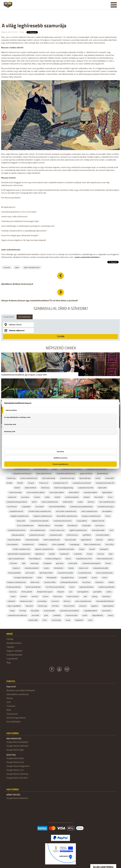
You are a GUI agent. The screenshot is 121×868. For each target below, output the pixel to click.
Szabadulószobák (14, 655)
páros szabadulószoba (83, 601)
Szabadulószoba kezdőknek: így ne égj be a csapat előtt (24, 375)
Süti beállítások (13, 722)
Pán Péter (55, 606)
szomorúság (56, 620)
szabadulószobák (56, 535)
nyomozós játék (70, 540)
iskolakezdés (64, 554)
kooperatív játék (49, 611)
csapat (55, 469)
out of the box (12, 507)
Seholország (42, 606)
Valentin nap (11, 478)
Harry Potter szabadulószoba (66, 511)
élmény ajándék (27, 592)
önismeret (55, 601)
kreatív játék (86, 526)
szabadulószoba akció (37, 535)
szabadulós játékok (90, 492)
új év (71, 592)
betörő (34, 502)
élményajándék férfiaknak (105, 601)
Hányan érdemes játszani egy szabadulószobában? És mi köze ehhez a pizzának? (40, 300)
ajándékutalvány (102, 473)
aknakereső (12, 497)
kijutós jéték (102, 488)
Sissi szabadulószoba (107, 502)
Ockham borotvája (15, 492)
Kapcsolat (11, 686)
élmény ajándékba (14, 573)
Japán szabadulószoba (32, 267)
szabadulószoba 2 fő (60, 483)
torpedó (37, 497)
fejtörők (17, 488)
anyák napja (34, 563)
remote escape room (57, 530)
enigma (82, 549)
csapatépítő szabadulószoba (96, 469)
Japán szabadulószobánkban (87, 257)
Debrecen (67, 601)
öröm (45, 620)
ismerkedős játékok (103, 535)
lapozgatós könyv (68, 578)
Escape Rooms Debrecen (17, 746)
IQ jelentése (99, 582)
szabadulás (78, 554)
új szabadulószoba (85, 573)
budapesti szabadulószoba (16, 582)
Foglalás (10, 647)
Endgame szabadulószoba (43, 516)
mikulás (71, 568)
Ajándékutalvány (14, 643)
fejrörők (92, 549)
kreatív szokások (73, 596)
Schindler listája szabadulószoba (40, 511)
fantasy (111, 615)
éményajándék (52, 578)
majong (95, 596)
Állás (9, 710)
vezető (85, 615)
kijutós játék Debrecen (44, 473)
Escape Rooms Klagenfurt (18, 766)
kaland (13, 596)
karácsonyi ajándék (41, 469)
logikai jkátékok (108, 606)
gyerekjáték (97, 592)
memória (35, 596)
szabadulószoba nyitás (66, 549)
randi (111, 530)
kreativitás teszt (28, 544)
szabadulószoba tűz (16, 511)
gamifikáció (87, 535)
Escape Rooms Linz (15, 770)
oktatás (111, 582)
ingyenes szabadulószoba (44, 549)
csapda (80, 502)
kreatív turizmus (72, 535)
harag (68, 620)
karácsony (13, 592)
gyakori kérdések (86, 473)
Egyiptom (95, 606)
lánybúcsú (16, 568)
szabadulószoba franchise (63, 521)
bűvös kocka (58, 596)
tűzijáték (52, 554)
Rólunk (10, 698)
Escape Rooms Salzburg (17, 774)
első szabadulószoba (38, 530)
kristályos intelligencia (53, 559)
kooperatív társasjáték (65, 573)
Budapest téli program (45, 592)
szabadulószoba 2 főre (84, 559)
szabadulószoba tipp (67, 478)
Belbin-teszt (35, 582)
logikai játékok (107, 492)
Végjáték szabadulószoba (20, 516)
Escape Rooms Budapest (17, 742)
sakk (85, 596)
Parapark (31, 483)
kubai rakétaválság (49, 478)
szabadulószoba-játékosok (17, 615)
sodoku (46, 568)
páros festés (30, 573)
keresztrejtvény (13, 544)
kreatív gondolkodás (14, 587)
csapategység (74, 544)
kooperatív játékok (14, 540)
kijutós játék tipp (85, 478)
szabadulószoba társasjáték (72, 469)
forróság (23, 611)
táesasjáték (35, 611)
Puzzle (108, 516)
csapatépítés (26, 507)
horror (110, 497)
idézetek (87, 497)
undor (90, 620)
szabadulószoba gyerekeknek (17, 502)
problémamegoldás (72, 497)
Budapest (61, 592)
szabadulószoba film (22, 469)
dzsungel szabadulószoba (23, 578)
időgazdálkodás (98, 615)
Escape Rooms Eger (15, 750)
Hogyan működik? (15, 651)
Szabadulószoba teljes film (105, 483)
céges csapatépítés (14, 606)
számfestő (11, 601)
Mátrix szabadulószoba (92, 544)
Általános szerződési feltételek (21, 690)
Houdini (90, 554)
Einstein (108, 563)
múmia (105, 578)
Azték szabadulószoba (105, 559)
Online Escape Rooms (16, 718)
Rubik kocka (45, 488)
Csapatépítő (12, 659)
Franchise (11, 706)
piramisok (83, 606)
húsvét (98, 478)
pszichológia (42, 601)
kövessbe (99, 540)
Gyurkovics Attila (50, 582)
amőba (47, 497)
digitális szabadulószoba (78, 530)
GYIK (9, 702)
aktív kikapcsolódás (46, 573)
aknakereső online (26, 601)
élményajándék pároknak (69, 582)
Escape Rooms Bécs (15, 758)
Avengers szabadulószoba (91, 516)
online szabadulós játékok (36, 492)
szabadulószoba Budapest (91, 563)
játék (24, 563)
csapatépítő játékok (90, 611)
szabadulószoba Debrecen (22, 473)
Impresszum (12, 714)
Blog (9, 662)
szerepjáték (83, 578)
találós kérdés (68, 502)
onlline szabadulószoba (52, 540)
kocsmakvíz (40, 507)
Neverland (29, 606)
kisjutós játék (33, 620)
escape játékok (82, 521)
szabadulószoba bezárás (17, 530)
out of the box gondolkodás (55, 587)
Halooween (106, 596)
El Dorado (14, 563)
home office (110, 544)
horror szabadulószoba (25, 526)
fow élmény (86, 582)
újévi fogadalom (83, 592)
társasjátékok (107, 511)
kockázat (23, 596)
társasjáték (59, 526)
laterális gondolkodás (33, 587)
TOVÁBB (61, 336)
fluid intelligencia (35, 559)
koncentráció (106, 611)
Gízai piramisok (69, 606)
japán (17, 267)
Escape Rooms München (17, 798)
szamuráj (7, 267)
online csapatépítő (58, 544)
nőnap (39, 578)
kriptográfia (104, 549)
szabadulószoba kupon (106, 507)
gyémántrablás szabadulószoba (19, 554)
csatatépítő (57, 615)
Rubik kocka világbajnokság (64, 488)
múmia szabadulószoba (104, 573)
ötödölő (57, 497)
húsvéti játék (109, 478)
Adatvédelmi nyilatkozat (18, 694)
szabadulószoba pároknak (82, 483)
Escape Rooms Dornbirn (17, 778)
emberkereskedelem (32, 568)
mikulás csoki (83, 568)
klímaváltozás (72, 526)
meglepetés (79, 620)
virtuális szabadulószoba (22, 549)
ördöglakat (47, 563)
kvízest (72, 587)
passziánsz (25, 497)
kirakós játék (73, 563)
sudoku (109, 592)
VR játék (9, 483)
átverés (68, 559)
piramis (94, 578)
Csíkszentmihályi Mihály (57, 507)
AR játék (20, 483)
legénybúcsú (40, 554)
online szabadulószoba (89, 511)
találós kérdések (30, 488)
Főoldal (10, 639)
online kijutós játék (98, 530)
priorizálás (35, 615)
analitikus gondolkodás (106, 587)
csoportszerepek (71, 615)
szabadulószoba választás (39, 521)
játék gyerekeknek (18, 535)
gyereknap (60, 563)
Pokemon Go (44, 483)
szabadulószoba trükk (86, 488)
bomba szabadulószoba (29, 478)
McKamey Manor (44, 526)
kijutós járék (21, 521)
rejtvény (111, 540)
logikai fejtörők (86, 540)
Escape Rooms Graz (15, 762)
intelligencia (43, 544)
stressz (46, 596)
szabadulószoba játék (101, 568)
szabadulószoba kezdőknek (69, 611)
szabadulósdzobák (32, 540)
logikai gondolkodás (86, 587)
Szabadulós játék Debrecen (66, 473)
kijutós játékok (74, 492)
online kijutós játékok (57, 492)
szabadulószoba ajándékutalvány (81, 507)
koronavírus (100, 526)
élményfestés (59, 568)
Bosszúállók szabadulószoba (67, 516)
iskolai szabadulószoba (50, 502)
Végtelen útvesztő (98, 521)
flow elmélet (99, 497)
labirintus (91, 502)
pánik (46, 615)
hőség (12, 611)
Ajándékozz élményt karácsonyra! (17, 284)
